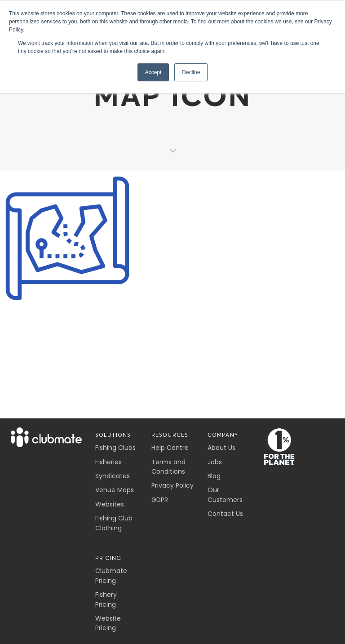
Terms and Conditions (168, 467)
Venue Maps (115, 490)
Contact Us (225, 514)
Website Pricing (108, 623)
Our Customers (225, 495)
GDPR (160, 500)
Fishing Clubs (115, 448)
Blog (214, 476)
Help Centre (170, 448)
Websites (110, 504)
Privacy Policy (172, 485)
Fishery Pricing (106, 599)
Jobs (215, 462)
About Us (221, 448)
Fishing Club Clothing (114, 523)
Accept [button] (153, 72)
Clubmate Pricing (111, 575)
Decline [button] (191, 72)
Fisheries (108, 462)
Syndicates (113, 476)
